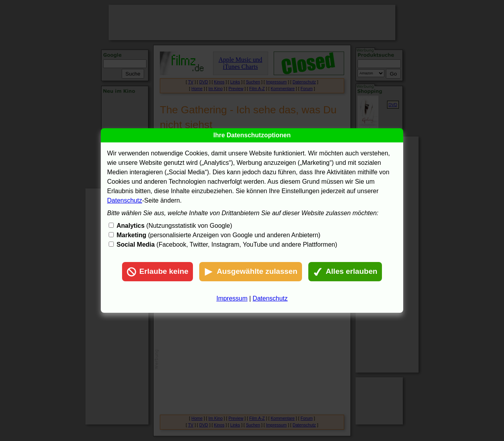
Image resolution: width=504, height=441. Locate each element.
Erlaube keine (158, 272)
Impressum (232, 298)
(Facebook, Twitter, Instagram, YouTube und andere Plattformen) (227, 244)
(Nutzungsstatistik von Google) (174, 226)
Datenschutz (125, 200)
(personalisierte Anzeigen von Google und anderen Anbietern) (219, 235)
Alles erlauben (345, 272)
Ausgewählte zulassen (251, 272)
